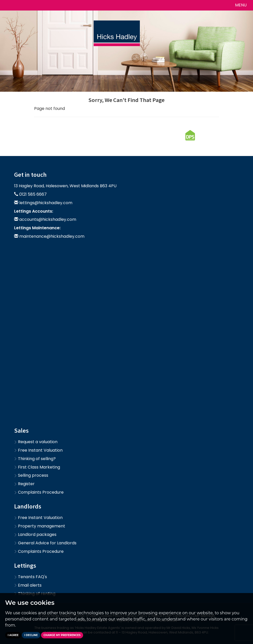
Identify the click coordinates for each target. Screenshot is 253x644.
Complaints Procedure (39, 492)
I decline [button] (31, 635)
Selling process (31, 475)
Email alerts (28, 585)
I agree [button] (13, 635)
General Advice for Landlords (45, 543)
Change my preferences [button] (62, 635)
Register (24, 484)
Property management (40, 526)
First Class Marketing (37, 467)
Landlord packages (35, 534)
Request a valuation (36, 442)
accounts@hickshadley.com (48, 219)
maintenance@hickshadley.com (52, 236)
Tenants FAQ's (31, 577)
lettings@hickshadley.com (46, 203)
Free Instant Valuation (38, 450)
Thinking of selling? (35, 459)
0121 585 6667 (33, 194)
